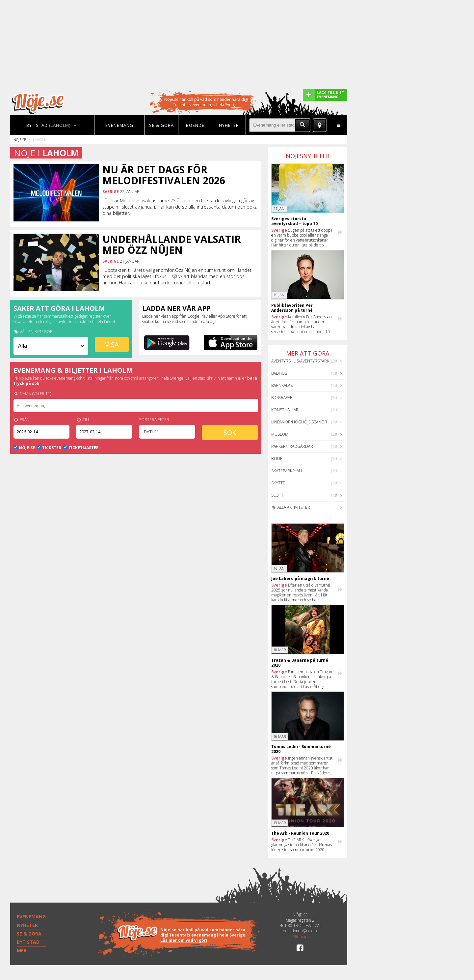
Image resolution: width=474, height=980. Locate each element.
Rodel (278, 459)
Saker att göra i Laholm (59, 308)
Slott (277, 495)
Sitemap (300, 937)
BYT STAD (28, 942)
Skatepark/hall (287, 471)
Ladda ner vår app (176, 308)
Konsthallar (285, 410)
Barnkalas (282, 385)
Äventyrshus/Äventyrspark (300, 361)
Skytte (278, 483)
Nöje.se (20, 140)
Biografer (282, 398)
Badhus (279, 373)
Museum (280, 434)
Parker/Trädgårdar (292, 446)
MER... (24, 951)
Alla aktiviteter (291, 507)
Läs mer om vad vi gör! (184, 940)
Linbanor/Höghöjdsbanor (299, 422)
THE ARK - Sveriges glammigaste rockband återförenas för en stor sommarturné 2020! (302, 845)
